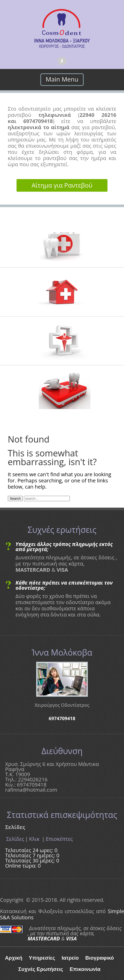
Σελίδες (15, 839)
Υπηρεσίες (42, 958)
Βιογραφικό (100, 958)
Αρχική (14, 958)
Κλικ (35, 839)
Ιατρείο (70, 958)
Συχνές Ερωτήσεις (41, 969)
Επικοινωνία (85, 969)
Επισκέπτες (59, 839)
